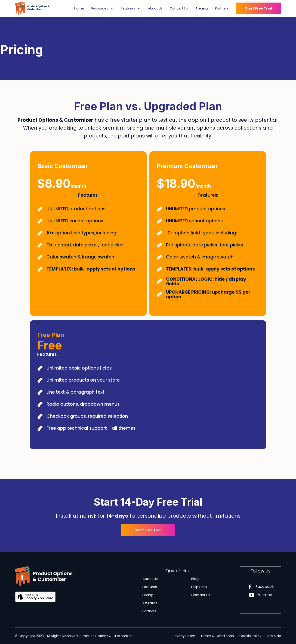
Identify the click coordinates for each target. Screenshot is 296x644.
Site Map (274, 636)
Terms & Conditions (217, 636)
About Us (155, 8)
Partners (222, 8)
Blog (195, 579)
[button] (102, 8)
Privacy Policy (184, 636)
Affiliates (150, 603)
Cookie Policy (250, 636)
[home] (32, 8)
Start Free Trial (259, 8)
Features (150, 587)
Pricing (202, 8)
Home (79, 8)
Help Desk (199, 587)
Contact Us (179, 8)
